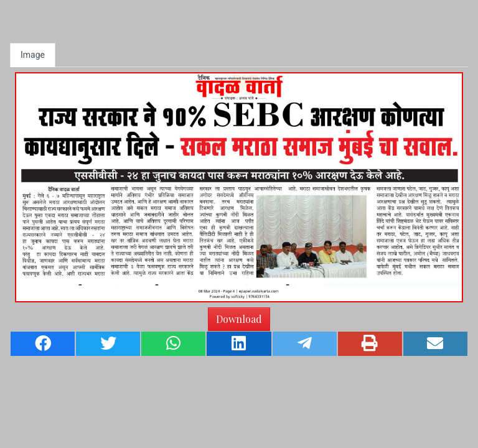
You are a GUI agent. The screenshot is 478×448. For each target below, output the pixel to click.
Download (239, 319)
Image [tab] (33, 55)
